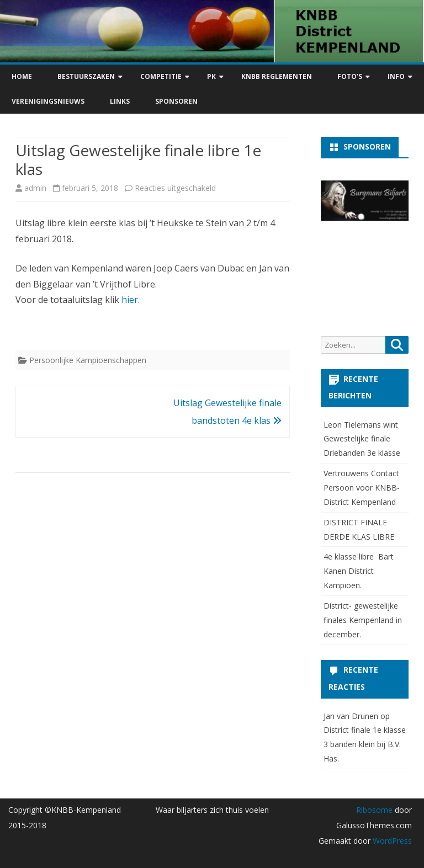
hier (130, 300)
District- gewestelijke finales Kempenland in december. (363, 620)
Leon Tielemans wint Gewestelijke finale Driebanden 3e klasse (362, 439)
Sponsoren (176, 101)
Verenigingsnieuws (48, 101)
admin (35, 188)
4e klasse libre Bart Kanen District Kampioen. (359, 571)
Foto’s (350, 76)
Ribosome (374, 810)
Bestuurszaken (86, 76)
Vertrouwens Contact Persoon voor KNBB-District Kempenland (362, 488)
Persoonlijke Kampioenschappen (88, 360)
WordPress (391, 841)
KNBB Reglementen (277, 76)
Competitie (161, 76)
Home (22, 76)
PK (211, 76)
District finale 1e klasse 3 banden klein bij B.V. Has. (365, 744)
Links (120, 101)
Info (396, 76)
